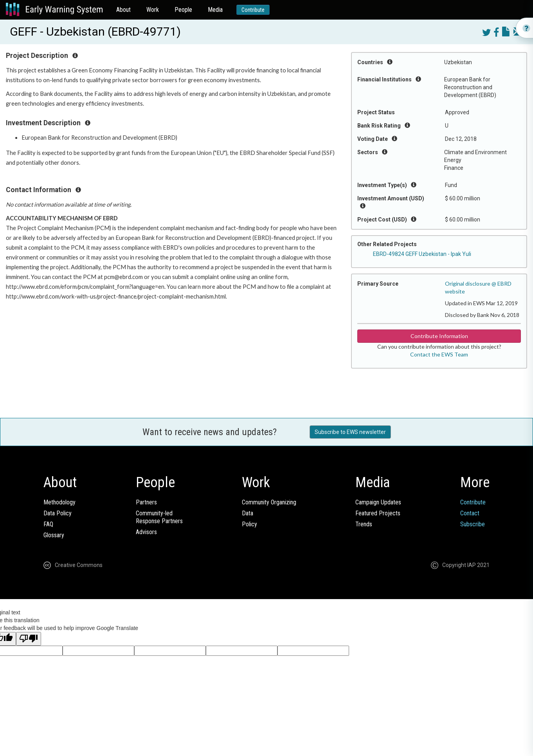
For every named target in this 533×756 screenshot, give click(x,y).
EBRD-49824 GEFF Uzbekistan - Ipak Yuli (422, 254)
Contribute (253, 10)
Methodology (59, 502)
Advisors (146, 532)
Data (248, 513)
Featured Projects (378, 513)
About (123, 10)
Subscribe (473, 524)
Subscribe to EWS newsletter (350, 432)
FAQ (48, 524)
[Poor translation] (29, 639)
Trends (364, 524)
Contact (470, 513)
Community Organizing (269, 502)
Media (215, 10)
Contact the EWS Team (439, 354)
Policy (249, 524)
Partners (146, 502)
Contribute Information (439, 336)
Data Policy (58, 513)
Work (153, 10)
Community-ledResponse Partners (159, 517)
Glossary (54, 535)
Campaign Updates (378, 502)
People (183, 10)
